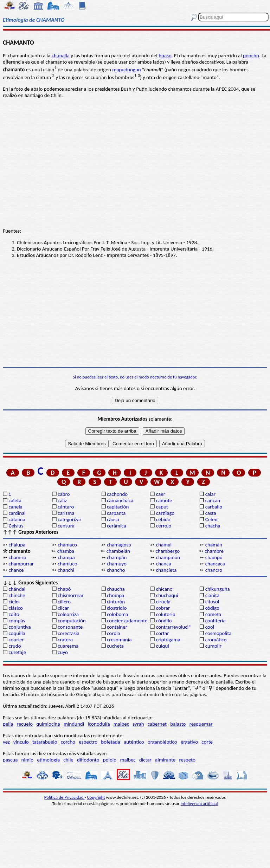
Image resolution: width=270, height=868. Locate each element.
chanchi (66, 570)
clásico (15, 608)
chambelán (118, 551)
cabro (64, 494)
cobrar (163, 608)
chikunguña (218, 589)
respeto (187, 760)
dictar (145, 760)
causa (113, 519)
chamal (164, 545)
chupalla (61, 56)
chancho (116, 570)
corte (207, 742)
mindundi (74, 724)
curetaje (17, 652)
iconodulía (99, 724)
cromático (216, 640)
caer (161, 494)
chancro (214, 570)
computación (72, 621)
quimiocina (48, 724)
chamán (214, 545)
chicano (164, 589)
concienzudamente (127, 621)
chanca (164, 564)
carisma (66, 513)
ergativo (189, 742)
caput (162, 507)
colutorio (166, 614)
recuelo (25, 724)
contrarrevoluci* (174, 627)
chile (68, 760)
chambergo (168, 551)
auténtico (134, 742)
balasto (178, 724)
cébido (163, 519)
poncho (251, 56)
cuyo (63, 652)
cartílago (165, 513)
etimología (48, 760)
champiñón (168, 557)
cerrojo (164, 526)
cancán (213, 500)
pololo (110, 760)
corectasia (69, 633)
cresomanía (119, 640)
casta (211, 513)
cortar (163, 633)
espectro (88, 742)
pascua (10, 760)
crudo (15, 646)
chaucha (116, 589)
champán (117, 557)
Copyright (96, 797)
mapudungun (126, 70)
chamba (66, 551)
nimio (28, 760)
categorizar (69, 519)
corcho (68, 742)
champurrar (21, 564)
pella (8, 724)
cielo (14, 602)
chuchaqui (167, 595)
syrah (138, 724)
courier (16, 640)
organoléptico (162, 742)
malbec (121, 724)
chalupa (17, 545)
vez (6, 742)
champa (66, 557)
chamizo (17, 557)
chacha (213, 526)
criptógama (168, 640)
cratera (65, 640)
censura (66, 526)
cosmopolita (218, 633)
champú (214, 557)
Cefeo (211, 519)
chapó (64, 589)
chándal (17, 589)
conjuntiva (20, 627)
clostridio (117, 608)
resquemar (201, 724)
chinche (17, 595)
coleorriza (68, 614)
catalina (17, 519)
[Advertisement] (135, 313)
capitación (118, 507)
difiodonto (88, 760)
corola (114, 633)
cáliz (62, 500)
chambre (214, 551)
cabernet (157, 724)
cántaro (66, 507)
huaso (165, 56)
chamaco (67, 545)
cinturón (116, 602)
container (117, 627)
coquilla (17, 633)
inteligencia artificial (199, 804)
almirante (165, 760)
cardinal (17, 513)
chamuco (67, 564)
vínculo (21, 742)
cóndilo (164, 621)
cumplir (213, 646)
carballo (214, 507)
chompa (115, 595)
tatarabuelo (45, 742)
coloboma (117, 614)
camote (164, 500)
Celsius (16, 526)
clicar (63, 608)
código (212, 608)
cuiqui (163, 646)
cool (210, 627)
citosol (212, 602)
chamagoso (119, 545)
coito (14, 614)
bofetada (110, 742)
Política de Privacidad (65, 797)
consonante (70, 627)
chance (16, 570)
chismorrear (71, 595)
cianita (212, 595)
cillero (64, 602)
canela (15, 507)
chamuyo (117, 564)
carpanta (116, 513)
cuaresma (68, 646)
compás (17, 621)
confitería (216, 621)
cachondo (117, 494)
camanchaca (120, 500)
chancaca (215, 564)
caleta (15, 500)
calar (210, 494)
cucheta (115, 646)
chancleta (166, 570)
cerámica (117, 526)
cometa (213, 614)
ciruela (163, 602)
